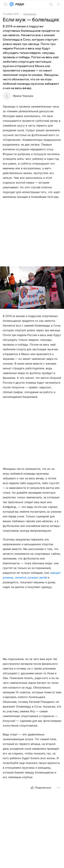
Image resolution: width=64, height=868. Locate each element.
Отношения (30, 14)
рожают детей (38, 577)
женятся (21, 577)
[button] (32, 288)
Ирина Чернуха (23, 96)
